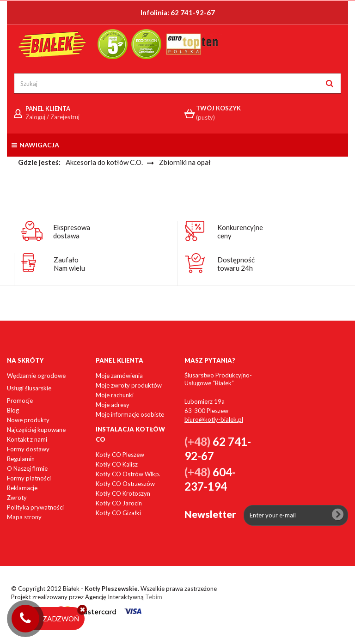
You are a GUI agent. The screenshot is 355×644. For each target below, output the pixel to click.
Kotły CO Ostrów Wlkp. (128, 474)
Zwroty (17, 498)
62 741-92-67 (193, 12)
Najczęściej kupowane (36, 430)
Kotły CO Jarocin (119, 503)
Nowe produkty (28, 420)
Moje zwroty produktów (129, 385)
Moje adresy (113, 405)
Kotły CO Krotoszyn (123, 493)
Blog (13, 410)
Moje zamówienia (119, 376)
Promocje (20, 401)
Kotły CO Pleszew (120, 455)
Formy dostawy (28, 449)
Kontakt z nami (27, 439)
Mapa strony (24, 517)
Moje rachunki (115, 395)
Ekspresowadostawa (72, 231)
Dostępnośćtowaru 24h (236, 264)
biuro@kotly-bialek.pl (214, 419)
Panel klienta (119, 360)
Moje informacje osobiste (130, 414)
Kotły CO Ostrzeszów (125, 484)
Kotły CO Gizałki (118, 513)
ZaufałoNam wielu (69, 264)
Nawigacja (35, 145)
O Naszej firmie (27, 468)
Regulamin (21, 459)
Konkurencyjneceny (240, 231)
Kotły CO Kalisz (117, 464)
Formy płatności (29, 478)
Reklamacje (22, 488)
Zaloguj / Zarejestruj (52, 117)
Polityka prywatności (35, 507)
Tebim (154, 597)
